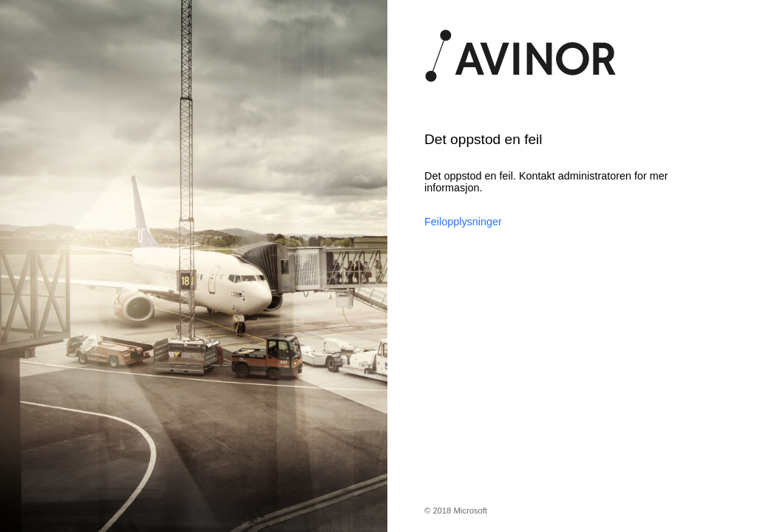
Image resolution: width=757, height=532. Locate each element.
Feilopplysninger (463, 222)
